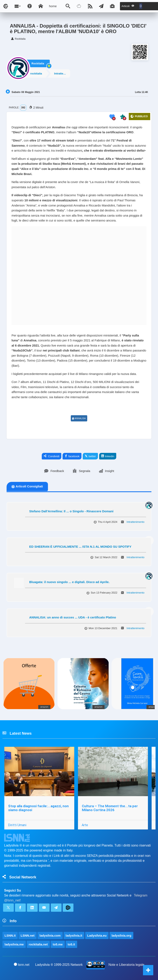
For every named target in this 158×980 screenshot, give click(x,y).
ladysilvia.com (50, 935)
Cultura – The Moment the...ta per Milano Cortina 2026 (110, 808)
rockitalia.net (38, 944)
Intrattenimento (63, 73)
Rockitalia (38, 63)
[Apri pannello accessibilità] (30, 6)
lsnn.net (22, 965)
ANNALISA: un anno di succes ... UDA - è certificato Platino (73, 617)
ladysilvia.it (74, 935)
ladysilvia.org (121, 935)
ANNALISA (79, 418)
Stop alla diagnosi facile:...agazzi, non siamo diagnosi (38, 808)
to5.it (71, 944)
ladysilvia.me (14, 944)
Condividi (52, 456)
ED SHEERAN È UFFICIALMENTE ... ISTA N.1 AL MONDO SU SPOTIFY (80, 547)
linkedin (108, 456)
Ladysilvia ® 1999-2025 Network (59, 965)
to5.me (58, 944)
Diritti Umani (17, 825)
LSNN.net (28, 935)
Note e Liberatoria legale (126, 965)
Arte (85, 825)
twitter (90, 456)
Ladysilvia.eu (97, 935)
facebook (72, 456)
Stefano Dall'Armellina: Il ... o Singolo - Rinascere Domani (71, 511)
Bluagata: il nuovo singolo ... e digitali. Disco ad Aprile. (69, 582)
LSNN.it (10, 935)
